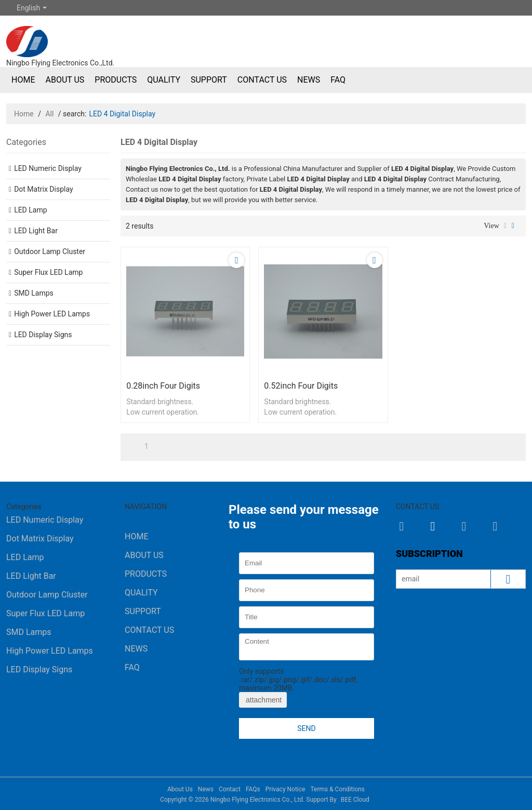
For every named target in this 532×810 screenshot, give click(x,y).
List (505, 226)
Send (306, 728)
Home (23, 80)
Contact (230, 789)
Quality (164, 80)
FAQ (338, 80)
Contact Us (262, 80)
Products (116, 80)
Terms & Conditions (337, 789)
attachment (263, 700)
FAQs (253, 789)
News (309, 80)
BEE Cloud (355, 800)
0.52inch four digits (301, 386)
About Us (65, 80)
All (49, 114)
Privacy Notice (285, 789)
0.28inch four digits (163, 386)
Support (209, 80)
